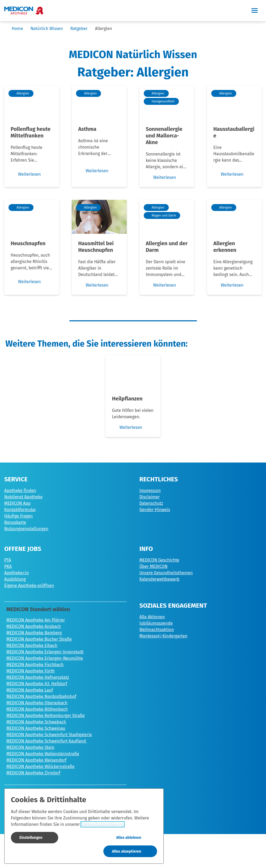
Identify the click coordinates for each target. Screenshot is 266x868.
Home (17, 29)
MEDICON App (17, 503)
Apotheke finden (20, 491)
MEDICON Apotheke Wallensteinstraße (43, 754)
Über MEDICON (154, 566)
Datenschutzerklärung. (103, 824)
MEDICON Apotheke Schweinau (36, 728)
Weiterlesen (127, 428)
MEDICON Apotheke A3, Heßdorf (37, 684)
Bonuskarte (15, 522)
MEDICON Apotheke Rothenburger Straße (46, 716)
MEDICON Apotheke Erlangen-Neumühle (45, 658)
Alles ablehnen (129, 838)
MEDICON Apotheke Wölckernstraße (41, 766)
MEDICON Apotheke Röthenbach (37, 709)
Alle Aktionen (152, 617)
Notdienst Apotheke (23, 497)
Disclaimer (150, 497)
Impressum (150, 491)
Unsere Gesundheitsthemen (166, 573)
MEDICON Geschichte (159, 560)
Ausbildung (15, 579)
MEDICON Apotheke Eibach (32, 645)
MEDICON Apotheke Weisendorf (36, 760)
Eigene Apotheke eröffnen (29, 586)
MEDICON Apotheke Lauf (30, 690)
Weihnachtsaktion (157, 630)
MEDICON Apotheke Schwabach (36, 722)
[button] (254, 11)
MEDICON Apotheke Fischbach (35, 665)
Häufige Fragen (18, 516)
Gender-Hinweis (155, 510)
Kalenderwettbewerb (160, 579)
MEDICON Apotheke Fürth (31, 671)
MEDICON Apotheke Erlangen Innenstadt (45, 652)
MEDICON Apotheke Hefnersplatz (38, 677)
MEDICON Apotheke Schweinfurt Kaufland (47, 741)
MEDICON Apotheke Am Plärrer (36, 620)
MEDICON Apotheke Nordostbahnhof (41, 696)
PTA (8, 560)
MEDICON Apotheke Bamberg (34, 633)
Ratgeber (79, 29)
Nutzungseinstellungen (26, 529)
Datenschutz (151, 503)
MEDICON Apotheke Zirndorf (33, 773)
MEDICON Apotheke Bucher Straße (39, 639)
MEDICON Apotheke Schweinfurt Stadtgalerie (49, 735)
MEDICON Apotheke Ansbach (34, 626)
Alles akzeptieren (126, 851)
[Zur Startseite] (24, 11)
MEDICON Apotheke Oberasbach (37, 703)
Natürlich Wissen (47, 29)
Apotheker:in (17, 573)
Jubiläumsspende (156, 623)
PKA (8, 566)
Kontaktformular (20, 510)
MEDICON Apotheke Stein (30, 747)
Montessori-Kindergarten (164, 636)
